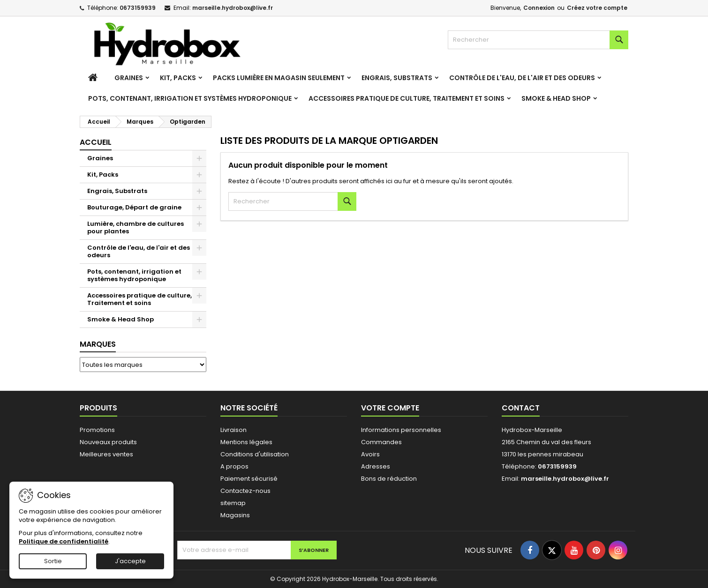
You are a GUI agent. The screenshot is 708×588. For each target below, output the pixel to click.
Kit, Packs (178, 78)
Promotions (97, 430)
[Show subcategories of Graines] (199, 158)
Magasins (235, 515)
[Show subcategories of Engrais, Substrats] (199, 191)
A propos (234, 466)
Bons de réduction (389, 479)
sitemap (233, 503)
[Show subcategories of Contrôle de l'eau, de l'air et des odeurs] (199, 248)
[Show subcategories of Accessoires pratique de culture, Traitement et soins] (199, 296)
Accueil (96, 142)
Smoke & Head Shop (556, 98)
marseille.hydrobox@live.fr (233, 8)
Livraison (233, 430)
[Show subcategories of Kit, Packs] (199, 175)
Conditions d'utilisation (255, 454)
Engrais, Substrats (397, 78)
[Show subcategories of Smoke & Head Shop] (199, 320)
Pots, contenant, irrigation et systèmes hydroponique (190, 98)
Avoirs (370, 454)
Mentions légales (246, 442)
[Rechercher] (538, 40)
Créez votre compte (597, 8)
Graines (129, 78)
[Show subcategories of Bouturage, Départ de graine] (199, 208)
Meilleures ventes (106, 454)
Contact (521, 408)
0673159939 (138, 8)
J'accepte (130, 561)
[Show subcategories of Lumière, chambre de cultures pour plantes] (199, 224)
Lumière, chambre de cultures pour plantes (136, 227)
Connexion (539, 8)
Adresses (376, 466)
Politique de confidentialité (64, 541)
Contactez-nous (245, 491)
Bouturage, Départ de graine (134, 207)
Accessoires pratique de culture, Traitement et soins (407, 98)
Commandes (381, 442)
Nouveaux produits (108, 442)
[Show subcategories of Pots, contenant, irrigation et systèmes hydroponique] (199, 272)
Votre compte (390, 408)
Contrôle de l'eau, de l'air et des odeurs (522, 78)
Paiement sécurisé (249, 479)
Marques (98, 344)
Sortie (53, 561)
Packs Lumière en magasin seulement (279, 78)
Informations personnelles (401, 430)
